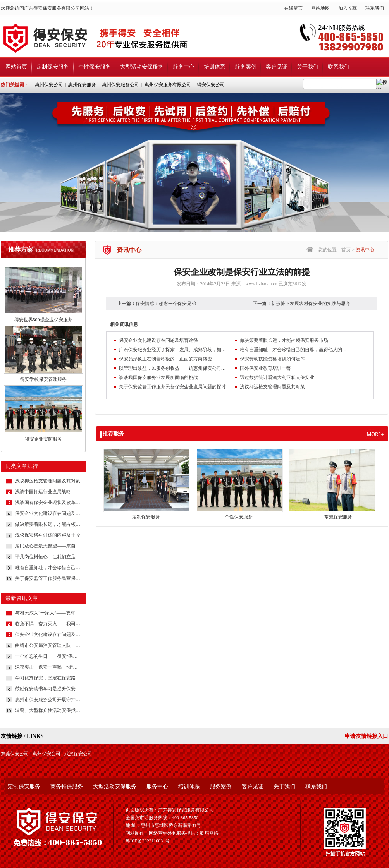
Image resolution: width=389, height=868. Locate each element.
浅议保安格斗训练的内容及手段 (48, 535)
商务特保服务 (67, 787)
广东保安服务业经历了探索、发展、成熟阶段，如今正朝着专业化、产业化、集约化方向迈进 (173, 350)
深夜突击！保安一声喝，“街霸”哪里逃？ (48, 667)
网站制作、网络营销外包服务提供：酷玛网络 (172, 833)
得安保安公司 (211, 85)
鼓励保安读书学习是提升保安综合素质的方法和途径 (48, 689)
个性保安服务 (95, 67)
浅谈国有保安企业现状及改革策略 (48, 503)
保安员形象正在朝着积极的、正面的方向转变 (165, 359)
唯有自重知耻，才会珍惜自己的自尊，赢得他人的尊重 (48, 568)
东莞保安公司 (15, 754)
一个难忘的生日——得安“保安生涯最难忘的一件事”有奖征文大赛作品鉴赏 (48, 656)
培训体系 (215, 67)
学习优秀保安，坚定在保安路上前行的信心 (48, 678)
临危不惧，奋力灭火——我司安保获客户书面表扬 (48, 624)
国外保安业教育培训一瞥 (265, 368)
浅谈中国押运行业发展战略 (43, 492)
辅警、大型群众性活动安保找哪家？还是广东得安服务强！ (48, 710)
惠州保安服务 (82, 85)
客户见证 (277, 67)
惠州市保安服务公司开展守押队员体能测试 (48, 700)
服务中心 (184, 67)
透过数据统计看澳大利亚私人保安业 (277, 377)
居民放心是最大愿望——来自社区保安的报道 (48, 546)
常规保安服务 (338, 517)
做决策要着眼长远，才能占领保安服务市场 (48, 524)
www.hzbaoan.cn (261, 284)
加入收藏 (348, 8)
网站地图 (320, 8)
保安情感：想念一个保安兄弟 (166, 304)
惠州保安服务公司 (120, 85)
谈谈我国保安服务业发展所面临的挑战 (158, 377)
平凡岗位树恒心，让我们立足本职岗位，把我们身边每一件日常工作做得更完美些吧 (48, 557)
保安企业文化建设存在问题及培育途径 (48, 513)
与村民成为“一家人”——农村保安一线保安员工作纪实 (48, 613)
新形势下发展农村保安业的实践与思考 (311, 304)
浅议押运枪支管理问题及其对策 (48, 481)
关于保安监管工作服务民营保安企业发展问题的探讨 (48, 578)
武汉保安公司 (78, 754)
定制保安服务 (53, 67)
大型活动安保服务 (142, 67)
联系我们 (375, 8)
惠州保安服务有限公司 (168, 85)
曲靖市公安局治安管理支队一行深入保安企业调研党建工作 (48, 645)
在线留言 (293, 8)
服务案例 (246, 67)
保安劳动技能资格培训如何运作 (272, 359)
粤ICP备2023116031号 (148, 841)
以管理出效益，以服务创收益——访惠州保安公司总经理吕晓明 (173, 368)
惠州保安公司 (49, 85)
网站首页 (16, 67)
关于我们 (308, 67)
